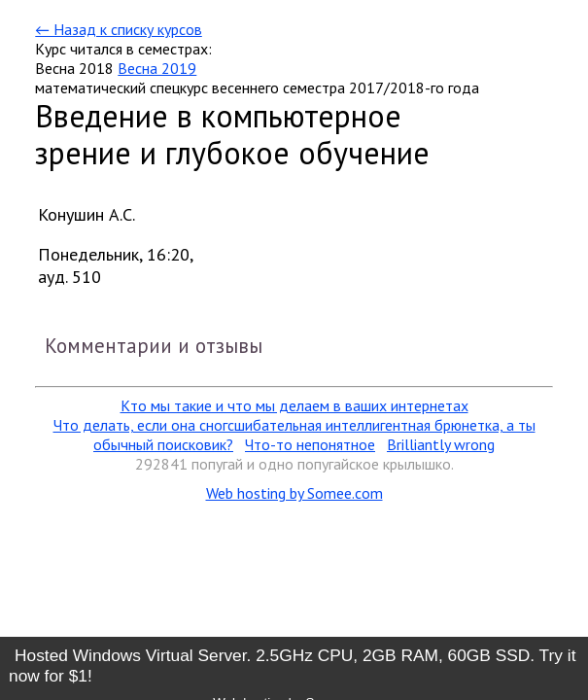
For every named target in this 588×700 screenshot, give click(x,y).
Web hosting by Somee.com (294, 493)
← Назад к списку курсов (118, 29)
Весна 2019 (157, 68)
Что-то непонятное (310, 444)
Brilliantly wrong (441, 444)
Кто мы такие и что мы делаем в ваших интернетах (294, 405)
